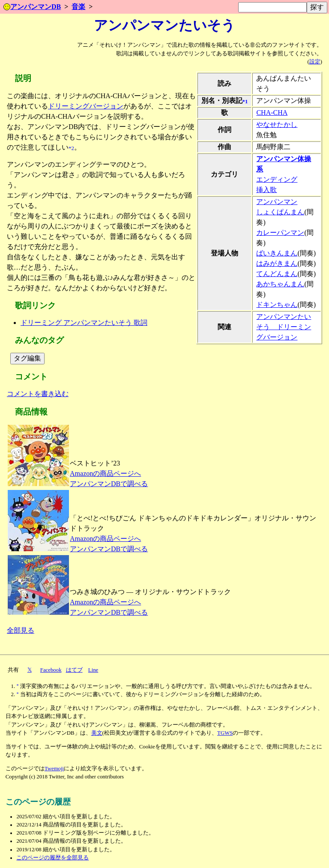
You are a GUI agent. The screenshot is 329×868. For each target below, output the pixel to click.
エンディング (277, 179)
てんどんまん (277, 274)
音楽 (78, 7)
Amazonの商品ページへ (105, 473)
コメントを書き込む (38, 394)
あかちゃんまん (280, 284)
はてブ (74, 670)
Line (93, 670)
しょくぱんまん (280, 212)
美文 (97, 733)
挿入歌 (266, 190)
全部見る (21, 630)
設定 (315, 62)
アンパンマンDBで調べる (109, 484)
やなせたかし (277, 125)
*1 (245, 102)
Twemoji (54, 769)
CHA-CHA (272, 113)
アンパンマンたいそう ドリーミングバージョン (284, 327)
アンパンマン (277, 202)
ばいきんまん (277, 253)
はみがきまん (277, 263)
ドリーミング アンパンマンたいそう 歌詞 (84, 323)
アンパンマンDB (32, 7)
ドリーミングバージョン (86, 106)
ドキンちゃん (277, 305)
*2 (71, 148)
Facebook (51, 670)
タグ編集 (27, 358)
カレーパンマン (280, 233)
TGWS (225, 733)
